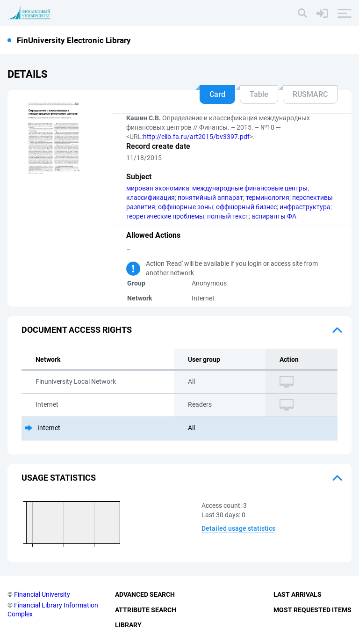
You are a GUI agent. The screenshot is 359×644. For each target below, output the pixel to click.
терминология (268, 198)
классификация (151, 198)
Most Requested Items (312, 610)
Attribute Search (146, 610)
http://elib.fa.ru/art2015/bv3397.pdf (196, 137)
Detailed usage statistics (238, 528)
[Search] (302, 13)
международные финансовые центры (250, 188)
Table (259, 94)
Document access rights (77, 330)
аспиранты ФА (274, 216)
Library (128, 625)
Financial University (42, 594)
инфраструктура (305, 207)
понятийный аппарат (210, 198)
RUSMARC (310, 94)
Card (217, 94)
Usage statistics (59, 478)
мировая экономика (158, 188)
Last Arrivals (298, 594)
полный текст (228, 216)
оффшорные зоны (186, 207)
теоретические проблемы (165, 216)
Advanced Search (145, 594)
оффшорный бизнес (246, 207)
